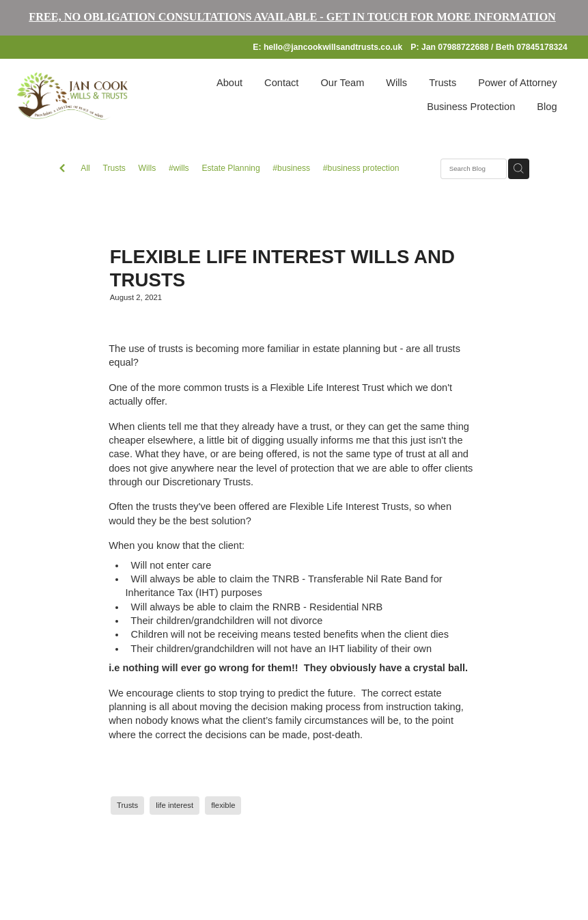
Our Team (342, 83)
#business (291, 168)
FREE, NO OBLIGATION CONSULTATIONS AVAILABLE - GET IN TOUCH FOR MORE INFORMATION (292, 17)
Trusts (443, 83)
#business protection (361, 168)
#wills (179, 168)
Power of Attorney (517, 83)
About (229, 83)
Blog (547, 107)
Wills (396, 83)
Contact (281, 83)
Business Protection (471, 107)
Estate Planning (230, 168)
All (85, 168)
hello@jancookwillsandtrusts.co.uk (333, 47)
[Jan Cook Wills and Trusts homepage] (72, 96)
